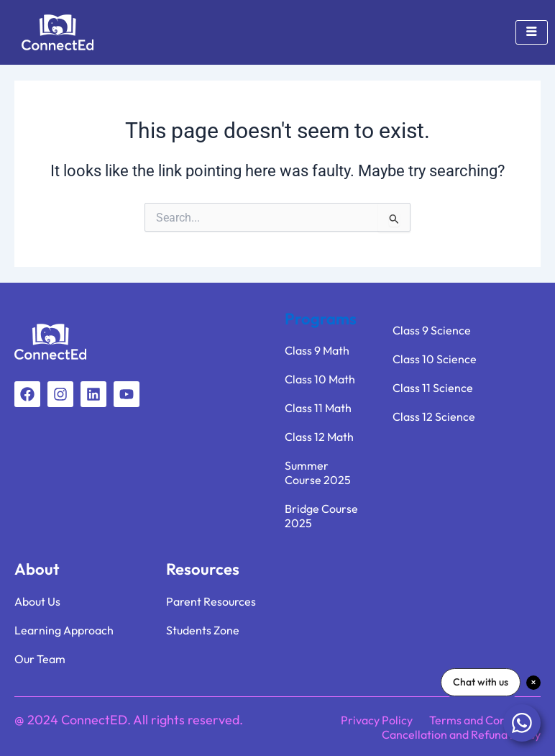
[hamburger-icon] (532, 32)
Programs (321, 319)
